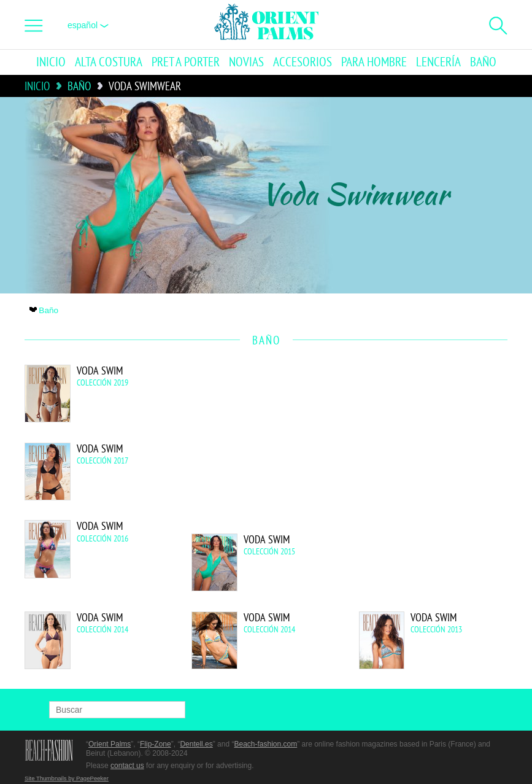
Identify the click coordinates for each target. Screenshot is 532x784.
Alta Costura (109, 62)
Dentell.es (196, 744)
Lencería (438, 62)
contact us (127, 766)
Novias (246, 62)
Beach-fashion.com (265, 744)
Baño (483, 62)
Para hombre (374, 62)
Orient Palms (110, 744)
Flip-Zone (156, 744)
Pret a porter (186, 62)
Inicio (51, 62)
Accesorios (303, 62)
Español (88, 25)
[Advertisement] (403, 448)
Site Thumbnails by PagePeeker (67, 778)
